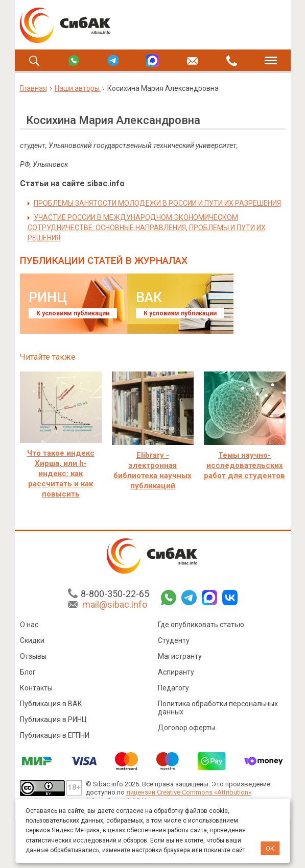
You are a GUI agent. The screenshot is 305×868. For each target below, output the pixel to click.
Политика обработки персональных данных (218, 708)
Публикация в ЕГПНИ (55, 735)
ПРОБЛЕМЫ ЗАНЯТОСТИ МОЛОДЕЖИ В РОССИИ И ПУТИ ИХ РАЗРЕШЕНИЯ (157, 203)
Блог (28, 672)
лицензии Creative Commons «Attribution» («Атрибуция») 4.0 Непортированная (169, 796)
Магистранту (180, 656)
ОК (270, 848)
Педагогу (173, 688)
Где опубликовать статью (201, 625)
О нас (29, 625)
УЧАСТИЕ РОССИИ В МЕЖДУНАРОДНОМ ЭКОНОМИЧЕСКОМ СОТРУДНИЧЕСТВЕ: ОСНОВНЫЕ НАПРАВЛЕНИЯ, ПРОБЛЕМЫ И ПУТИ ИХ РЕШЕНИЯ (147, 228)
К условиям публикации (73, 313)
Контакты (36, 688)
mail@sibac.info (115, 604)
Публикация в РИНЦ (53, 720)
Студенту (174, 640)
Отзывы (33, 656)
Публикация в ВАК (51, 704)
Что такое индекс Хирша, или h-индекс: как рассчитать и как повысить (61, 474)
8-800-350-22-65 (115, 594)
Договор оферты (186, 728)
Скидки (32, 640)
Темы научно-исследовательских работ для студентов (244, 465)
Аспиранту (176, 672)
